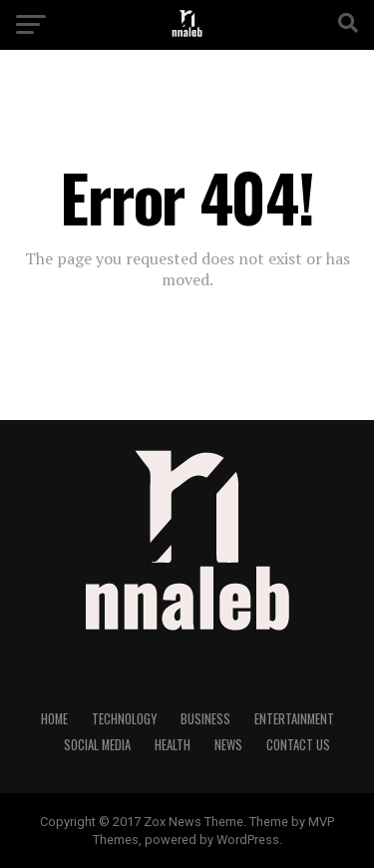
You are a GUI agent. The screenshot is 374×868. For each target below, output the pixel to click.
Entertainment (294, 719)
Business (205, 719)
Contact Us (298, 745)
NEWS (228, 745)
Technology (124, 719)
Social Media (97, 745)
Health (173, 745)
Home (54, 719)
